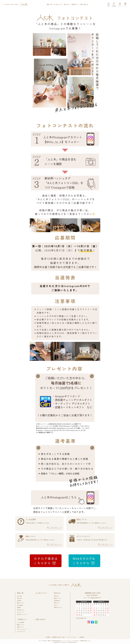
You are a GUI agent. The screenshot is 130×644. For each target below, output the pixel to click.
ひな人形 (19, 596)
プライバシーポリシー (72, 637)
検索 (109, 4)
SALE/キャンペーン (22, 614)
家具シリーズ (20, 603)
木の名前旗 (20, 605)
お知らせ (56, 596)
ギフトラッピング (22, 629)
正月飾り (19, 601)
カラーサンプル (21, 632)
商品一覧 (49, 4)
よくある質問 (20, 622)
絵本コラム (57, 603)
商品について (57, 598)
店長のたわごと (58, 607)
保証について (20, 627)
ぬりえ (56, 605)
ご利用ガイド (75, 4)
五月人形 (19, 598)
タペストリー (20, 612)
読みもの (67, 4)
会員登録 (114, 4)
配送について (20, 625)
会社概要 (48, 637)
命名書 (19, 607)
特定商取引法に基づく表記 (58, 637)
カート (125, 4)
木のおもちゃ (20, 610)
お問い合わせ (84, 4)
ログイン (120, 4)
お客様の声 (57, 601)
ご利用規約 (82, 637)
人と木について (58, 4)
